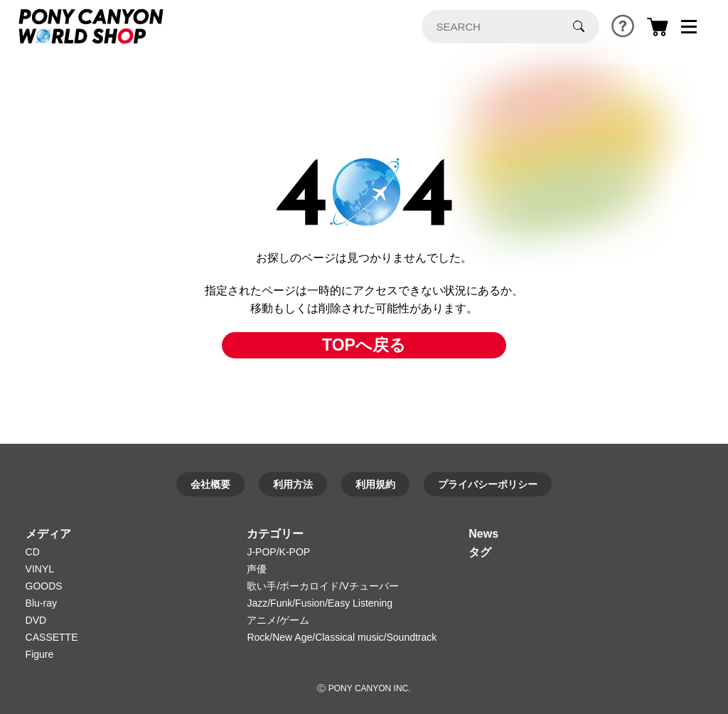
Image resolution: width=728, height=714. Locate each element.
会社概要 (210, 484)
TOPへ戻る (364, 345)
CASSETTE (52, 637)
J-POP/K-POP (278, 552)
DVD (36, 620)
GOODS (44, 586)
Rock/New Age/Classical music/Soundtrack (342, 637)
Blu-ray (41, 603)
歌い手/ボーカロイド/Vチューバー (322, 586)
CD (33, 552)
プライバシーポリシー (488, 484)
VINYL (40, 569)
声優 (257, 569)
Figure (40, 654)
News (483, 534)
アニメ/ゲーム (278, 620)
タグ (480, 552)
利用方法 (293, 484)
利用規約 (375, 484)
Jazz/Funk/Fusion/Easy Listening (320, 603)
